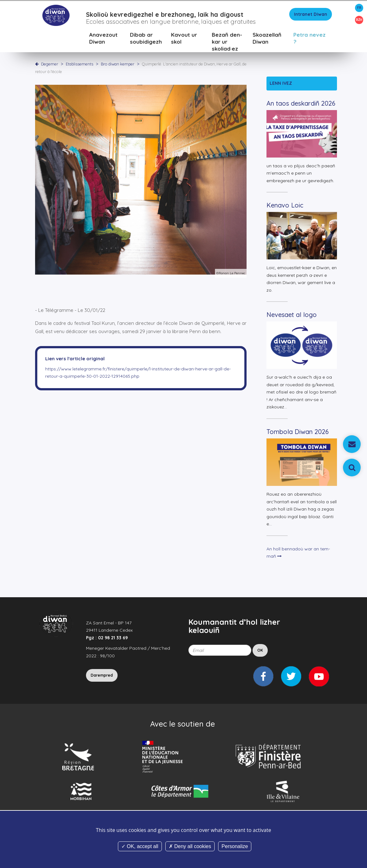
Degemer (50, 65)
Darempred (102, 677)
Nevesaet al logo (292, 316)
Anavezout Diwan (103, 40)
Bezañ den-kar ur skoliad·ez (227, 43)
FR (359, 8)
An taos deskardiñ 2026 (301, 105)
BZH (359, 20)
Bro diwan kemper (118, 65)
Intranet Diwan (311, 16)
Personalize (235, 846)
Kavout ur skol (184, 40)
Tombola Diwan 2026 (298, 433)
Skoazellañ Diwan (267, 40)
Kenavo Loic (285, 207)
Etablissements (80, 65)
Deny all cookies (190, 846)
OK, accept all (140, 846)
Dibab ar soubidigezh (146, 40)
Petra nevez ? (309, 40)
